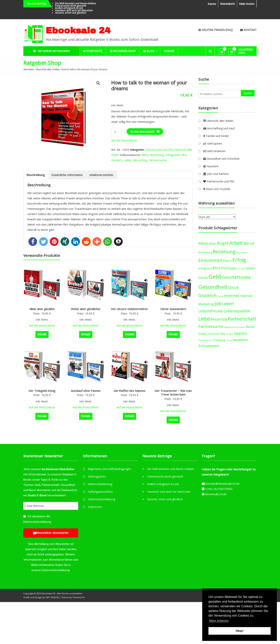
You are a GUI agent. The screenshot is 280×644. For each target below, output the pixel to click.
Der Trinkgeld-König (42, 391)
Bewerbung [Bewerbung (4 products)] (205, 252)
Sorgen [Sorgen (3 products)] (230, 334)
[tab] (36, 175)
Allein (145, 155)
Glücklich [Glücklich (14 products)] (207, 295)
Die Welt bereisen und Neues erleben (76, 3)
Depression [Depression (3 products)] (242, 253)
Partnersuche (158, 160)
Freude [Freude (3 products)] (241, 269)
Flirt (184, 155)
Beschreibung (36, 175)
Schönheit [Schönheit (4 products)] (213, 334)
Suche (248, 93)
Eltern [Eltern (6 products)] (227, 261)
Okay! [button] (240, 631)
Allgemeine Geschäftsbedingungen (109, 469)
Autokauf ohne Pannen (86, 391)
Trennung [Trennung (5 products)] (219, 340)
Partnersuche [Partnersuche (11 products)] (211, 326)
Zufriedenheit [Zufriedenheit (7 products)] (209, 346)
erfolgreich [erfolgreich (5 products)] (205, 268)
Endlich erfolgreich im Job (69, 8)
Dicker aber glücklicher (86, 309)
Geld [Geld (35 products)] (215, 277)
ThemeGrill (78, 597)
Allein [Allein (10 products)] (203, 243)
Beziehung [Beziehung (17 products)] (224, 252)
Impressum (95, 507)
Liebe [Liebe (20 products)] (204, 319)
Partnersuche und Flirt (159, 150)
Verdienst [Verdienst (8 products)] (240, 340)
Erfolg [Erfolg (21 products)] (239, 260)
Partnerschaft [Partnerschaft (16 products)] (242, 319)
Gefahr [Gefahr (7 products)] (250, 268)
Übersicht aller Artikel (47, 69)
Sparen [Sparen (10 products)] (240, 333)
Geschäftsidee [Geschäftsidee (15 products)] (236, 277)
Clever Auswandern (173, 309)
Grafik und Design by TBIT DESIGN (41, 597)
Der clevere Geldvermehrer (129, 309)
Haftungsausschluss (100, 492)
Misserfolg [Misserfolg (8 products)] (219, 319)
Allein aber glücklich (42, 309)
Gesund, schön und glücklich (71, 13)
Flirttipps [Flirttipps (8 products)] (229, 268)
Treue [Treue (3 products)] (229, 340)
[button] (33, 242)
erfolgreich (172, 155)
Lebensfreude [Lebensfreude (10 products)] (211, 311)
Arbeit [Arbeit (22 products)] (236, 243)
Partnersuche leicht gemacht (71, 6)
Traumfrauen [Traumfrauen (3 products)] (205, 340)
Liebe (128, 160)
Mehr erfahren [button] (219, 621)
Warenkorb (227, 4)
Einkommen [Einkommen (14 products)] (210, 260)
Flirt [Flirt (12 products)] (217, 268)
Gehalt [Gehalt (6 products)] (203, 278)
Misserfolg (140, 160)
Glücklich (117, 160)
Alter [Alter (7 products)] (212, 244)
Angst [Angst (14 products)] (223, 243)
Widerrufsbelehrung (100, 484)
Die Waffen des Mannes (129, 391)
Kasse (212, 4)
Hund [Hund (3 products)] (220, 296)
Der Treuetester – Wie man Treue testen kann (173, 393)
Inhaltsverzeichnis (101, 175)
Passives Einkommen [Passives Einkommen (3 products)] (235, 327)
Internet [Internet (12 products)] (232, 295)
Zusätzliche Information (67, 175)
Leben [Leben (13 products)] (228, 304)
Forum (169, 51)
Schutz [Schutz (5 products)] (203, 334)
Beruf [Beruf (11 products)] (249, 243)
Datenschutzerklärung (37, 522)
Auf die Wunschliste (125, 140)
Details (42, 334)
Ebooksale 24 (78, 30)
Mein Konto (247, 4)
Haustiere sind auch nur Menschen (74, 10)
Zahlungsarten (97, 476)
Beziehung (157, 155)
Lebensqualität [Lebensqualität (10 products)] (237, 311)
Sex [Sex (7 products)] (223, 333)
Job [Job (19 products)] (218, 303)
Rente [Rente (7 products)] (250, 327)
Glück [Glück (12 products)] (234, 287)
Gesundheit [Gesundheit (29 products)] (213, 287)
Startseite (28, 69)
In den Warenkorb (142, 132)
